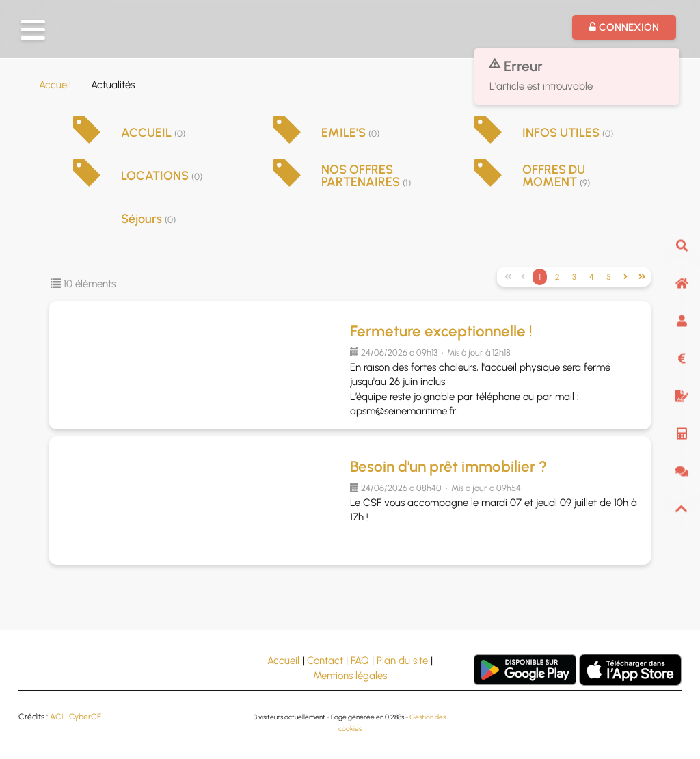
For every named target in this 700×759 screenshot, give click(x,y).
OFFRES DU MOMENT (556, 176)
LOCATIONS (162, 176)
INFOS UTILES (568, 133)
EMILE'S (350, 133)
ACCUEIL (153, 133)
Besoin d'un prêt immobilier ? (448, 467)
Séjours (148, 219)
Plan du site (402, 661)
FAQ (360, 661)
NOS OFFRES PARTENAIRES (366, 176)
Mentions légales (350, 676)
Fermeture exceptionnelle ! (441, 331)
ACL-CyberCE (76, 717)
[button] (33, 30)
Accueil (55, 85)
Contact (325, 661)
